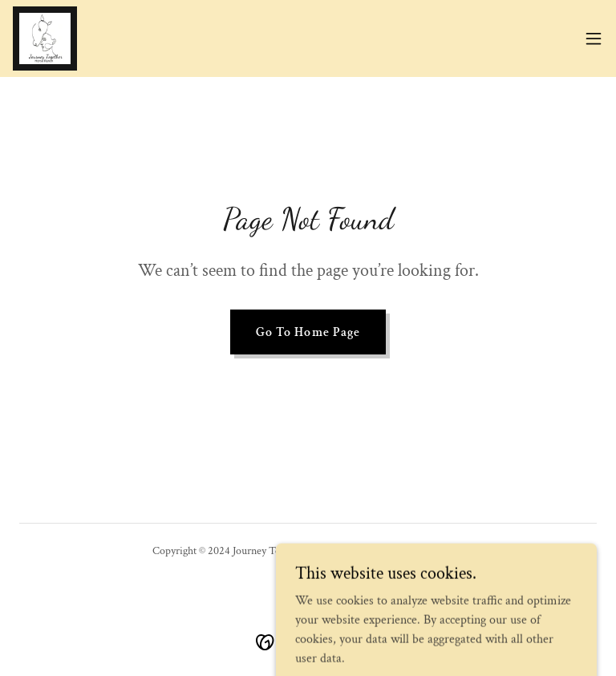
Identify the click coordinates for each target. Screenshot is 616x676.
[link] (45, 38)
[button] (594, 38)
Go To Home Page (308, 332)
